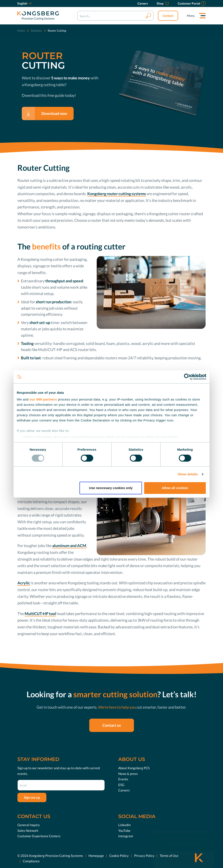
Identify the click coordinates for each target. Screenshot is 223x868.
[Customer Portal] (192, 3)
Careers (124, 790)
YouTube (124, 830)
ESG (121, 784)
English (25, 3)
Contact (168, 16)
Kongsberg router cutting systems (117, 194)
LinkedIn (124, 825)
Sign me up (32, 797)
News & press (128, 773)
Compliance (31, 861)
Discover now (187, 851)
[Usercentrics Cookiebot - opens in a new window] (187, 377)
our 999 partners (43, 399)
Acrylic (24, 583)
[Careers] (143, 3)
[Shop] (163, 3)
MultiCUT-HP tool (40, 614)
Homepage (96, 856)
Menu (191, 16)
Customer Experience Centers (39, 836)
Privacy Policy (144, 856)
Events (123, 779)
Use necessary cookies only (111, 488)
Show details (188, 474)
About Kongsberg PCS (134, 768)
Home (21, 31)
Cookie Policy (119, 856)
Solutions (36, 31)
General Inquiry (29, 825)
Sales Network (28, 830)
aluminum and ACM (69, 546)
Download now (54, 113)
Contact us (112, 725)
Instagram (126, 836)
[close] (153, 824)
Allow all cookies (175, 488)
